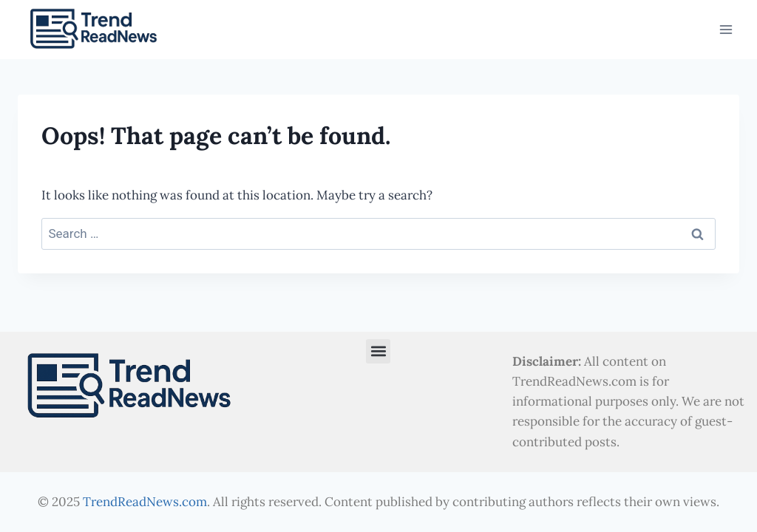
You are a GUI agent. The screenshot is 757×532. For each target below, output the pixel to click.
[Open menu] (726, 30)
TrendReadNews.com (145, 502)
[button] (378, 351)
